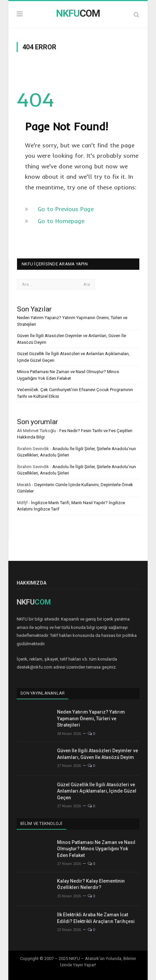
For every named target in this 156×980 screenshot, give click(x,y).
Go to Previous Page (66, 209)
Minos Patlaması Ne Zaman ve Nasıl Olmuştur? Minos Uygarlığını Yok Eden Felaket (96, 849)
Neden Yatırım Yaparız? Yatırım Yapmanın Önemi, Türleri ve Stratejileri (91, 718)
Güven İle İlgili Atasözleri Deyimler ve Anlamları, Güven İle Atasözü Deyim (97, 754)
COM (78, 13)
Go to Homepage (61, 221)
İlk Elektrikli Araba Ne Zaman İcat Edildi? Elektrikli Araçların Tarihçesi (96, 918)
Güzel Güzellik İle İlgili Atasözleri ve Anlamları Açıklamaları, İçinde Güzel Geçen (97, 791)
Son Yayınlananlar (42, 693)
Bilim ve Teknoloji (41, 823)
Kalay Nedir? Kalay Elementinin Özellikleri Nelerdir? (91, 884)
